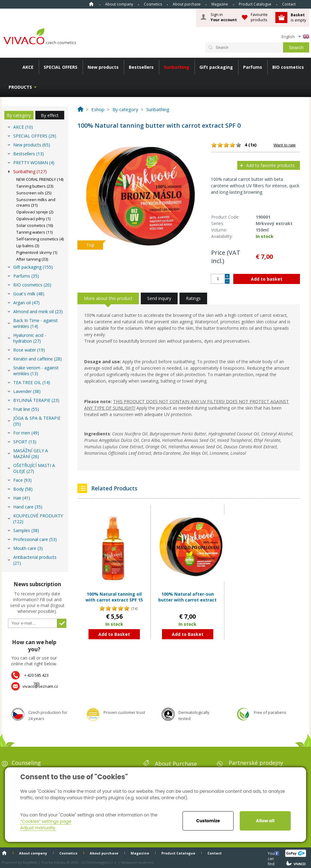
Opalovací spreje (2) (35, 212)
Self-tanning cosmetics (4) (40, 239)
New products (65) (32, 145)
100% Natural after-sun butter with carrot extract (187, 597)
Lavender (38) (27, 391)
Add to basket (267, 279)
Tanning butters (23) (35, 186)
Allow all (265, 821)
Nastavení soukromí (137, 862)
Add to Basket (114, 634)
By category (19, 115)
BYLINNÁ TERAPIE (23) (36, 400)
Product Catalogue (255, 4)
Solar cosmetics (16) (35, 225)
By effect (50, 115)
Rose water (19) (29, 350)
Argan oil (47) (26, 303)
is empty (298, 17)
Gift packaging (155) (33, 267)
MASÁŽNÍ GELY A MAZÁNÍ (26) (31, 453)
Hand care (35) (28, 507)
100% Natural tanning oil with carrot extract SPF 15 (114, 597)
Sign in (224, 17)
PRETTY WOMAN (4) (34, 163)
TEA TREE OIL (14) (32, 382)
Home (91, 4)
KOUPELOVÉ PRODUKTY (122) (38, 519)
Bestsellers (141, 67)
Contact (289, 4)
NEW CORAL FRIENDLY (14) (40, 179)
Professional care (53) (35, 539)
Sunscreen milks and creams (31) (36, 202)
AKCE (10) (23, 127)
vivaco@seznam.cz (40, 686)
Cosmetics (153, 4)
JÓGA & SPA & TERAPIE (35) (37, 421)
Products (20, 87)
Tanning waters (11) (34, 232)
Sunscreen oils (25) (34, 193)
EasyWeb (30, 862)
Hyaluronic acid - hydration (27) (30, 338)
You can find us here (272, 853)
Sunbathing (177, 67)
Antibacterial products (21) (35, 560)
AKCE (28, 67)
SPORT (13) (25, 442)
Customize (208, 821)
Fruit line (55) (26, 409)
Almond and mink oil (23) (38, 311)
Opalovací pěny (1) (33, 219)
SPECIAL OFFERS (61, 67)
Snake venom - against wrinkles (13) (36, 371)
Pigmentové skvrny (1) (37, 252)
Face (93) (22, 480)
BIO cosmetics (288, 67)
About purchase (187, 4)
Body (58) (23, 489)
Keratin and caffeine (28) (37, 359)
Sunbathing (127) (30, 171)
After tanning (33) (32, 259)
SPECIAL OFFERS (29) (35, 136)
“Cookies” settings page (46, 821)
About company (119, 4)
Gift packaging (216, 67)
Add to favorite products (270, 165)
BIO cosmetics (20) (32, 285)
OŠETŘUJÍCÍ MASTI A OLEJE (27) (34, 468)
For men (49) (26, 433)
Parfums (253, 67)
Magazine (220, 4)
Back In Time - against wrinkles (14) (35, 323)
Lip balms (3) (28, 246)
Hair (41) (22, 498)
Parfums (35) (26, 276)
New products (103, 67)
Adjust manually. (38, 828)
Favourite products (259, 17)
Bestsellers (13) (29, 154)
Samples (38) (26, 530)
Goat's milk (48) (29, 294)
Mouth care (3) (28, 548)
